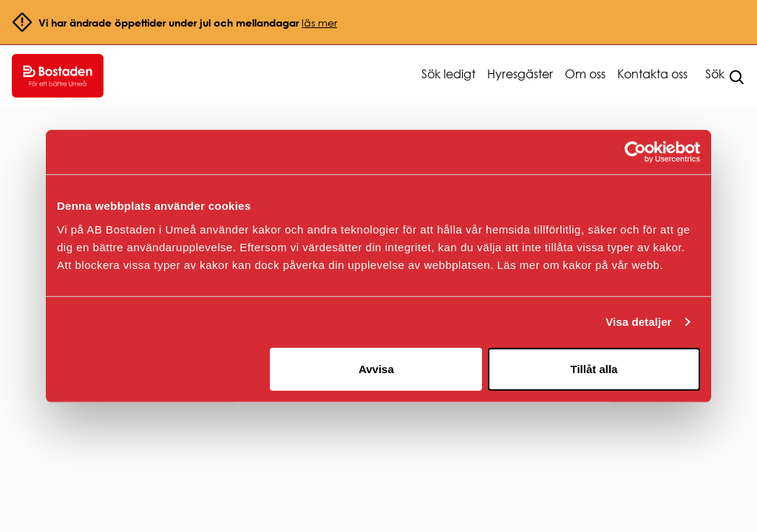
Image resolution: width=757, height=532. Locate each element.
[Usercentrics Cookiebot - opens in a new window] (635, 152)
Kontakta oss (652, 74)
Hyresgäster (520, 74)
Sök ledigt (448, 74)
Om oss (585, 74)
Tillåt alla (594, 368)
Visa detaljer (638, 322)
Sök (715, 74)
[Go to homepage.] (58, 76)
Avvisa (376, 368)
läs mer (319, 23)
